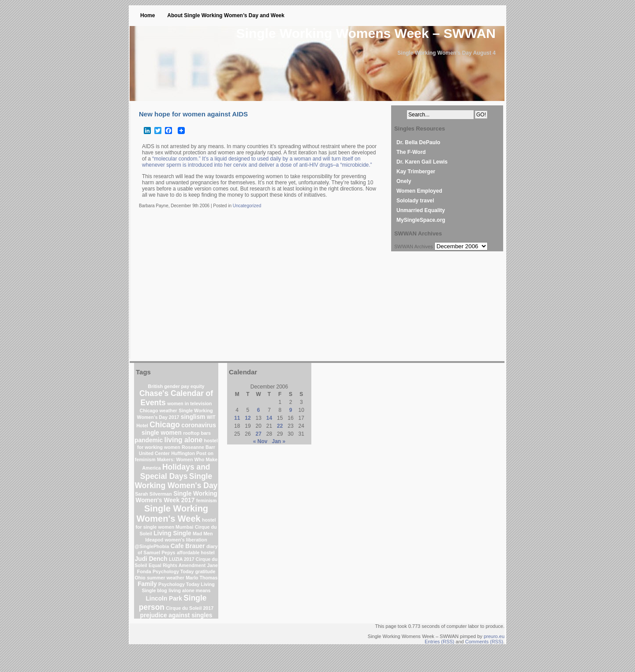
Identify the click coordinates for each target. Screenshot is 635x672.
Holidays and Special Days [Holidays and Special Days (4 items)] (175, 472)
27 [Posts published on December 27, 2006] (259, 434)
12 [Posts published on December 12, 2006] (248, 418)
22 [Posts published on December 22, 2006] (280, 426)
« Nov (260, 441)
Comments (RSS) (484, 642)
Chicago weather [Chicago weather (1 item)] (159, 411)
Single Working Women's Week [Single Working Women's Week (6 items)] (173, 513)
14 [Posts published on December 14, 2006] (269, 418)
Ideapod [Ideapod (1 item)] (154, 540)
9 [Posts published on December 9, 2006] (291, 410)
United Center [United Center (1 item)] (154, 453)
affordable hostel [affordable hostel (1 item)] (196, 553)
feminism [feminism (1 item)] (207, 500)
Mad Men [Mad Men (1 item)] (203, 534)
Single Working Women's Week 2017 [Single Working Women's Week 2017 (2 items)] (176, 497)
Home (148, 15)
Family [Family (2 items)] (147, 584)
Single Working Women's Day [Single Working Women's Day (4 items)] (176, 481)
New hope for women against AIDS (193, 114)
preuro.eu (494, 636)
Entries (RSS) (439, 642)
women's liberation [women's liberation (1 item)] (186, 540)
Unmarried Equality (421, 210)
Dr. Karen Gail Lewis (422, 162)
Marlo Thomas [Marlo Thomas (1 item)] (202, 578)
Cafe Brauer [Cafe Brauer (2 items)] (188, 546)
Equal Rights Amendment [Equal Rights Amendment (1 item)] (177, 565)
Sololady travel (415, 201)
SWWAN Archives (414, 246)
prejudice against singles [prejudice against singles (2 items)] (176, 615)
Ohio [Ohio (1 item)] (140, 578)
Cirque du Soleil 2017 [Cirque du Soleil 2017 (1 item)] (190, 608)
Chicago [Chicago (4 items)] (165, 425)
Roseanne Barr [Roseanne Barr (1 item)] (198, 447)
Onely (404, 181)
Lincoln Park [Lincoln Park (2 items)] (164, 599)
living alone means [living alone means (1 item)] (189, 590)
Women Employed (419, 191)
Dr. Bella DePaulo (418, 142)
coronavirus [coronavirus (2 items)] (199, 425)
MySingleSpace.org (421, 220)
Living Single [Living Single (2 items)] (172, 533)
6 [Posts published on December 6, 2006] (259, 410)
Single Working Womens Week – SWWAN (366, 33)
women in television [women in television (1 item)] (189, 403)
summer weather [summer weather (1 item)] (166, 578)
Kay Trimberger (416, 172)
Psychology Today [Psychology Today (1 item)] (173, 571)
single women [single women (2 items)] (162, 433)
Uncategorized (247, 206)
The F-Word (411, 152)
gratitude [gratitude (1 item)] (205, 571)
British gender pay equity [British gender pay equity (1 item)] (176, 386)
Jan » (279, 441)
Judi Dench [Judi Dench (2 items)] (151, 559)
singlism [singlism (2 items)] (193, 417)
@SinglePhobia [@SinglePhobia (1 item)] (152, 546)
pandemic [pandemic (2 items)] (149, 440)
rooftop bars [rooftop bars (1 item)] (197, 433)
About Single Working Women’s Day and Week (226, 15)
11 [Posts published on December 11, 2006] (237, 418)
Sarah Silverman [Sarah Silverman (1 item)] (153, 494)
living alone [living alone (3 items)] (184, 440)
